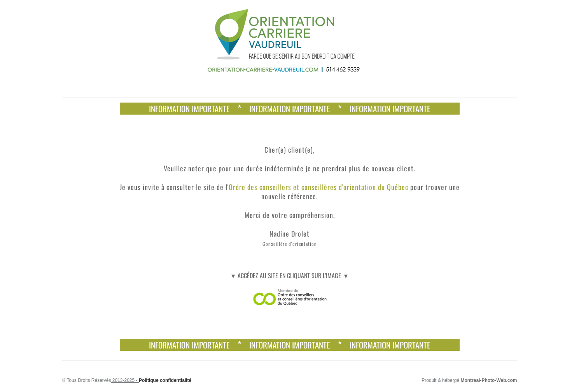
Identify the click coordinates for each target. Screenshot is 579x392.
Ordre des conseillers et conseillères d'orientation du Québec (318, 187)
